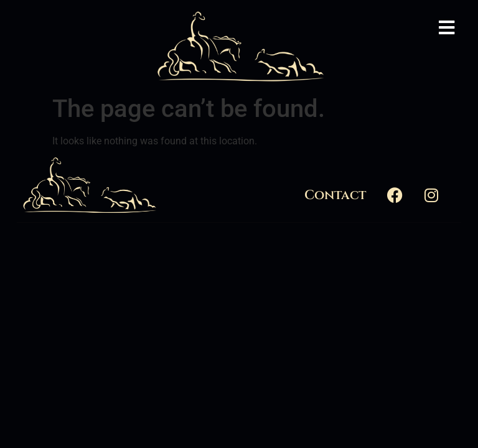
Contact (335, 195)
